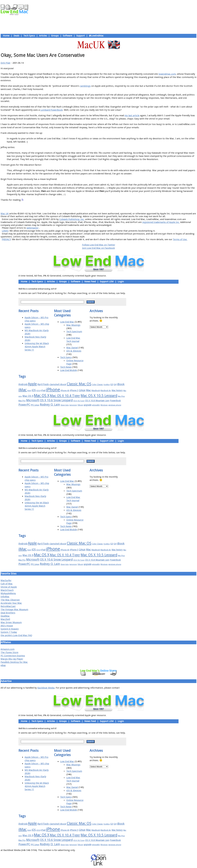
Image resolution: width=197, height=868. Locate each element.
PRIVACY (6, 239)
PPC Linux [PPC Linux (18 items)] (35, 405)
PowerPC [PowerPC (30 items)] (24, 405)
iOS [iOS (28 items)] (34, 390)
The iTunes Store (9, 652)
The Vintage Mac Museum (14, 610)
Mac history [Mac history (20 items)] (117, 390)
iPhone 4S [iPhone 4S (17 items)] (65, 390)
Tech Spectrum (74, 332)
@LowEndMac (96, 36)
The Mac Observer (10, 600)
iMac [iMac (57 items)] (23, 390)
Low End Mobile (69, 370)
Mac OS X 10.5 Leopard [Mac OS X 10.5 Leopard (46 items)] (99, 396)
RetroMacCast (8, 606)
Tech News (66, 367)
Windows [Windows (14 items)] (104, 405)
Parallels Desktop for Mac (14, 662)
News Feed (90, 282)
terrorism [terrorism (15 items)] (73, 405)
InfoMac (5, 597)
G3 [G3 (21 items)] (112, 384)
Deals (16, 36)
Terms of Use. (180, 239)
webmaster (33, 228)
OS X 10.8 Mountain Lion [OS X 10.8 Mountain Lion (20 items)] (97, 401)
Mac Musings (73, 325)
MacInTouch (7, 590)
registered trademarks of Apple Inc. (161, 222)
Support (81, 36)
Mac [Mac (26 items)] (88, 390)
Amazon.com (8, 649)
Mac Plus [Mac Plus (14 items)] (121, 396)
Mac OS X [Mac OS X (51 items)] (42, 396)
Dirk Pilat (5, 63)
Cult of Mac (7, 584)
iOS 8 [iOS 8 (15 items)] (38, 391)
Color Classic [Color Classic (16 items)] (97, 385)
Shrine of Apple (9, 587)
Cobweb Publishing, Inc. (72, 219)
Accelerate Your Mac (11, 603)
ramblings (85, 86)
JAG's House (7, 626)
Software (67, 36)
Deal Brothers (8, 613)
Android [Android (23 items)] (23, 384)
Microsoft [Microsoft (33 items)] (33, 400)
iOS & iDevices (74, 351)
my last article (132, 115)
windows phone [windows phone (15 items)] (115, 405)
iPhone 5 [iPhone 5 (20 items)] (74, 390)
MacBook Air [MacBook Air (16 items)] (106, 391)
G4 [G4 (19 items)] (115, 384)
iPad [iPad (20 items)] (43, 390)
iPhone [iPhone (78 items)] (53, 390)
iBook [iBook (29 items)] (121, 384)
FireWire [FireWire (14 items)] (107, 385)
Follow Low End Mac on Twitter (99, 245)
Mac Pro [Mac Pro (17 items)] (22, 401)
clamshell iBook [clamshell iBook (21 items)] (58, 384)
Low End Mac (67, 322)
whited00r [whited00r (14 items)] (96, 405)
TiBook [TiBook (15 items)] (80, 405)
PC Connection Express (13, 656)
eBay (3, 665)
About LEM (80, 207)
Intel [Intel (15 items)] (29, 391)
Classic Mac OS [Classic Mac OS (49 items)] (79, 384)
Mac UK (5, 214)
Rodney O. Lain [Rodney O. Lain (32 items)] (50, 405)
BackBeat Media (46, 688)
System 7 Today (9, 632)
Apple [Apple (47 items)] (32, 384)
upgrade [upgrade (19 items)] (87, 405)
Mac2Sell (5, 619)
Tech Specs (29, 36)
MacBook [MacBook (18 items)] (96, 390)
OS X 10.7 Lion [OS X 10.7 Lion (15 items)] (79, 401)
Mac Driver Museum (11, 622)
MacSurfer (6, 580)
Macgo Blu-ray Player (12, 659)
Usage (101, 207)
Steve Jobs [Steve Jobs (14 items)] (65, 405)
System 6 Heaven (10, 629)
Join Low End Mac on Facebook (98, 248)
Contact (119, 207)
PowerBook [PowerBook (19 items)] (115, 401)
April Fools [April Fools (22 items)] (43, 384)
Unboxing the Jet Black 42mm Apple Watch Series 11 (37, 347)
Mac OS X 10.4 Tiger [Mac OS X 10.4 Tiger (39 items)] (65, 396)
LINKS (5, 231)
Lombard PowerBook (51, 110)
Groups (55, 36)
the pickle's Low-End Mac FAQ (16, 635)
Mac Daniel (72, 348)
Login (121, 282)
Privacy (109, 207)
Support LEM (107, 282)
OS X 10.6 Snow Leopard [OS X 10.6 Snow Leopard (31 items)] (56, 400)
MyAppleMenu (8, 593)
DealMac (5, 616)
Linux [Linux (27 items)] (82, 390)
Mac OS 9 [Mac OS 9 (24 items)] (28, 396)
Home (6, 36)
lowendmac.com (167, 74)
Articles (43, 36)
